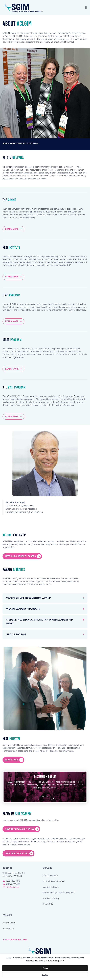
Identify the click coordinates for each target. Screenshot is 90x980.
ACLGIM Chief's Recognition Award (28, 598)
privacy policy (58, 961)
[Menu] (86, 8)
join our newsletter (15, 940)
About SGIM (48, 904)
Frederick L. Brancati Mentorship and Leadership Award (39, 622)
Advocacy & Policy (51, 899)
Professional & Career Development (59, 893)
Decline (45, 975)
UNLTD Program (16, 634)
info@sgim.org (13, 887)
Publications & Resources (54, 882)
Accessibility (8, 929)
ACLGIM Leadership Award (23, 609)
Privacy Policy (9, 923)
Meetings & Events (51, 887)
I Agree (45, 968)
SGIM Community (50, 876)
